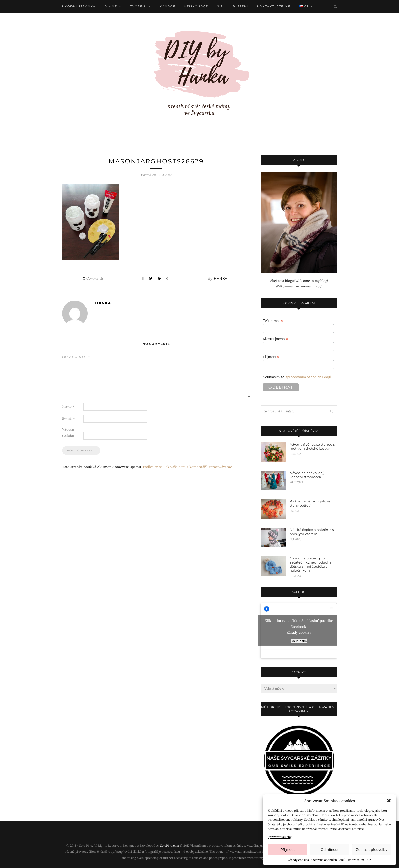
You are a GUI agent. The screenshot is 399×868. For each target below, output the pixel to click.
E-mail (68, 418)
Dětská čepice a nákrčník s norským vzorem (312, 532)
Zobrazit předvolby (372, 850)
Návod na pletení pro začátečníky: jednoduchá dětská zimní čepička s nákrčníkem (310, 564)
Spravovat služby (280, 837)
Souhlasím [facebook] (299, 641)
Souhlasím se (297, 377)
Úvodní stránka (79, 6)
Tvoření (138, 6)
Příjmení (271, 357)
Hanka (221, 278)
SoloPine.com (170, 846)
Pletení (240, 6)
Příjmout (288, 850)
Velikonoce (196, 6)
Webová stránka (68, 432)
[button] (389, 801)
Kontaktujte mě (274, 6)
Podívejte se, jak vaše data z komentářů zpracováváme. (188, 467)
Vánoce (168, 6)
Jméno (68, 407)
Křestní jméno (275, 339)
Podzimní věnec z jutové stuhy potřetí (310, 503)
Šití (220, 6)
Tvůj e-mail (273, 321)
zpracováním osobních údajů (308, 377)
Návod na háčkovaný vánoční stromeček (307, 475)
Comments (93, 278)
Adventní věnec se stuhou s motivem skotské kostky (312, 446)
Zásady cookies (298, 860)
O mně (111, 6)
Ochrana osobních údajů (328, 860)
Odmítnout (330, 850)
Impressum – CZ (360, 860)
